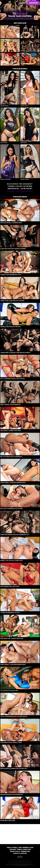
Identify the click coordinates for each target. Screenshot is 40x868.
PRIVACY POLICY (15, 851)
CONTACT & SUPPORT (20, 853)
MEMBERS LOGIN (28, 848)
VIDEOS (9, 848)
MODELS (15, 848)
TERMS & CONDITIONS (24, 850)
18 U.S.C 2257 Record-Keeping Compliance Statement (20, 861)
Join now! (33, 3)
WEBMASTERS (25, 851)
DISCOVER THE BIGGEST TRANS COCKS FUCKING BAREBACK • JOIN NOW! (20, 186)
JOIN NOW (13, 850)
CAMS (20, 848)
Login (22, 3)
